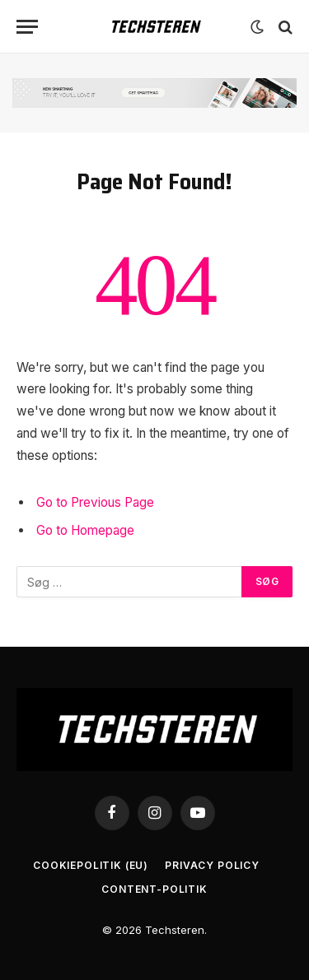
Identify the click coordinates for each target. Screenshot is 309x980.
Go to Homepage (85, 530)
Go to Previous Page (95, 502)
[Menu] (27, 27)
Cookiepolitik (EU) (91, 865)
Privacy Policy (212, 865)
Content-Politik (154, 889)
